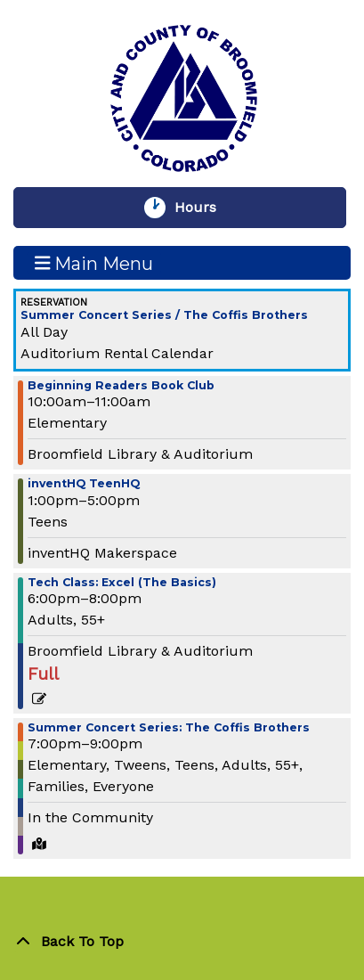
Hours (204, 208)
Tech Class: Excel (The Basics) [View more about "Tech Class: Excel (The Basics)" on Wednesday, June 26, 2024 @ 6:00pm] (122, 583)
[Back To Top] (182, 942)
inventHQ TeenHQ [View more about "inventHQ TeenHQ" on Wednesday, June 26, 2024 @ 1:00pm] (84, 484)
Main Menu (94, 263)
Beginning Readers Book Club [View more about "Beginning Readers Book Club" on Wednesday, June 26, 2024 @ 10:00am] (121, 386)
